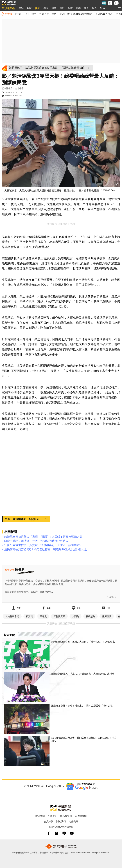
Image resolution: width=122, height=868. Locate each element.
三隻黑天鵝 (59, 616)
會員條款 (49, 821)
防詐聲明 (40, 816)
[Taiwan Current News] (104, 3)
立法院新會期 (12, 616)
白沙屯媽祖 (9, 8)
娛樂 (54, 8)
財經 (78, 8)
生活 (102, 8)
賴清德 (29, 616)
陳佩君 (9, 88)
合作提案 (73, 821)
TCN (20, 14)
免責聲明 (52, 816)
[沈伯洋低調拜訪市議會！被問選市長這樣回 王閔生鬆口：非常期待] (61, 751)
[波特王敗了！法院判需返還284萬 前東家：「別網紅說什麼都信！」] (51, 68)
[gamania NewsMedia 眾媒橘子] (61, 846)
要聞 (38, 8)
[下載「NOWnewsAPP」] (16, 608)
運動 (62, 8)
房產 (94, 8)
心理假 (32, 14)
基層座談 (107, 616)
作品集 (112, 597)
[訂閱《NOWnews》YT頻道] (106, 608)
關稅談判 (90, 616)
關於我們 (61, 821)
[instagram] (56, 833)
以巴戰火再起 (105, 14)
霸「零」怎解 (49, 14)
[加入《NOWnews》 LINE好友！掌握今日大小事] (76, 608)
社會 (86, 8)
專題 (46, 8)
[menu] (119, 8)
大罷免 (76, 616)
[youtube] (72, 833)
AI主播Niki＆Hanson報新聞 (77, 14)
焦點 (21, 8)
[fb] (49, 833)
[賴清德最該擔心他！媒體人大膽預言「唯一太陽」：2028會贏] (61, 655)
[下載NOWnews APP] (110, 3)
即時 (29, 8)
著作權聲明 (81, 816)
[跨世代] (7, 14)
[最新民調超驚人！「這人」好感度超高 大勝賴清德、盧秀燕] (61, 687)
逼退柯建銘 (19, 519)
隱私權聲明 (66, 816)
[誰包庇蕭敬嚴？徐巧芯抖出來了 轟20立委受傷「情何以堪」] (61, 719)
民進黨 (43, 616)
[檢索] (116, 3)
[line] (64, 833)
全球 (70, 8)
